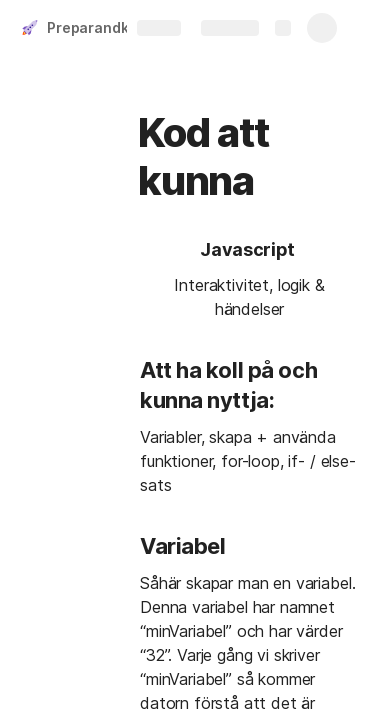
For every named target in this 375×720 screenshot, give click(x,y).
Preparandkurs (99, 27)
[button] (178, 251)
